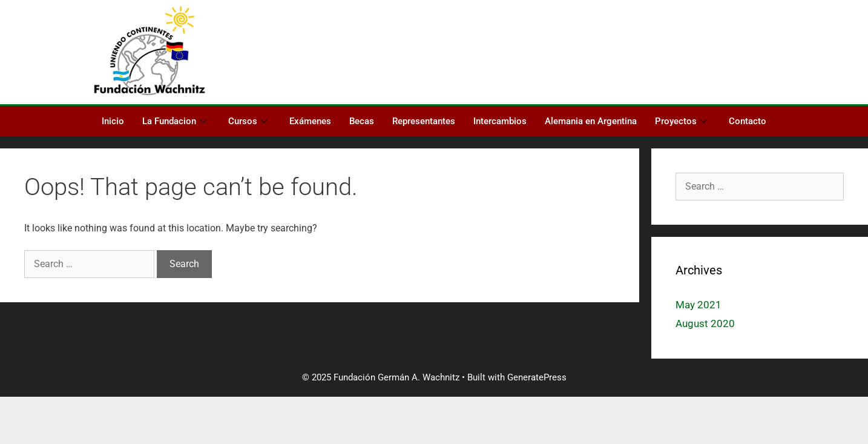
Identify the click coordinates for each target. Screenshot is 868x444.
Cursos (248, 121)
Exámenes (310, 121)
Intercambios (500, 121)
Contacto (748, 121)
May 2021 (699, 305)
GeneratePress (537, 377)
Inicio (113, 121)
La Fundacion (174, 121)
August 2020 (705, 323)
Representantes (424, 121)
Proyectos (681, 121)
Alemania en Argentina (591, 121)
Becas (362, 121)
